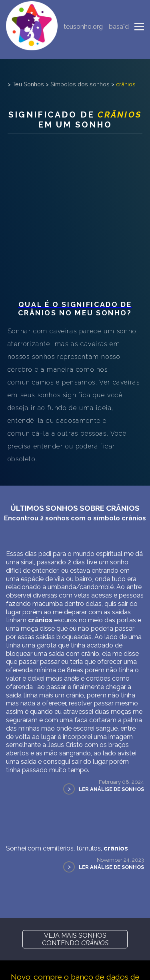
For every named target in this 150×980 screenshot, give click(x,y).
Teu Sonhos (28, 84)
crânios (126, 84)
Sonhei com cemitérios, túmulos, (67, 848)
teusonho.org (83, 27)
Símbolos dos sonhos (80, 84)
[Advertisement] (75, 217)
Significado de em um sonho (75, 120)
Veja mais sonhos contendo (75, 939)
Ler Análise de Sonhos (111, 789)
